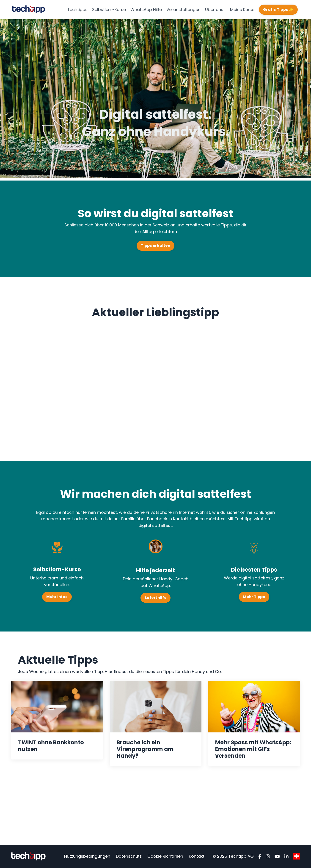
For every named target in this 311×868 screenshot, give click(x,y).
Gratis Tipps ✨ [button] (278, 10)
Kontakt (197, 856)
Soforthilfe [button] (155, 598)
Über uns (214, 10)
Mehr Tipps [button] (254, 597)
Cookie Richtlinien (165, 856)
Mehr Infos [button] (57, 597)
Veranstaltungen (183, 10)
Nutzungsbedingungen (87, 856)
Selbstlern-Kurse (109, 10)
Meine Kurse (242, 10)
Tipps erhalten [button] (155, 246)
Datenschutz (129, 856)
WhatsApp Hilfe (146, 10)
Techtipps (77, 10)
